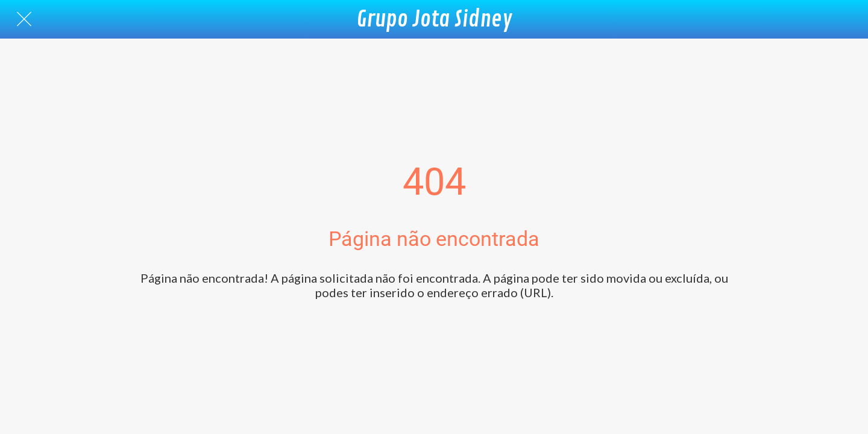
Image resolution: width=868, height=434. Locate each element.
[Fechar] (24, 19)
